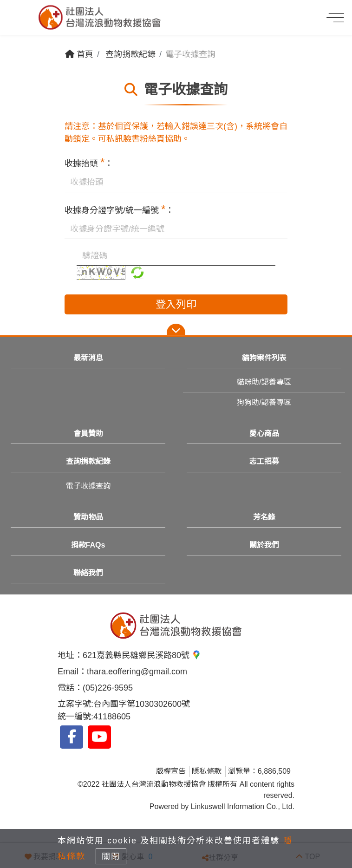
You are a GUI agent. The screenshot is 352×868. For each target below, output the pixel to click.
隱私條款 (207, 771)
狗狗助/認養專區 (264, 402)
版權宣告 (171, 771)
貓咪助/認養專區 (264, 382)
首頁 (79, 54)
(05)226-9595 (108, 688)
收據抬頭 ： (89, 162)
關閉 (111, 856)
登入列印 (176, 304)
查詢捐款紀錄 (130, 54)
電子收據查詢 (88, 486)
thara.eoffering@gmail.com (137, 672)
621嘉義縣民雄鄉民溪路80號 (142, 655)
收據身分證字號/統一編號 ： (119, 209)
